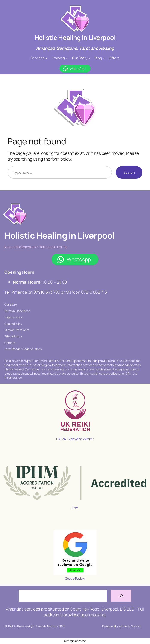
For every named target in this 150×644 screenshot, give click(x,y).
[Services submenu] (47, 58)
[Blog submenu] (104, 58)
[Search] (121, 596)
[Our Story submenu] (89, 58)
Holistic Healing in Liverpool (75, 38)
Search (129, 172)
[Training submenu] (67, 58)
